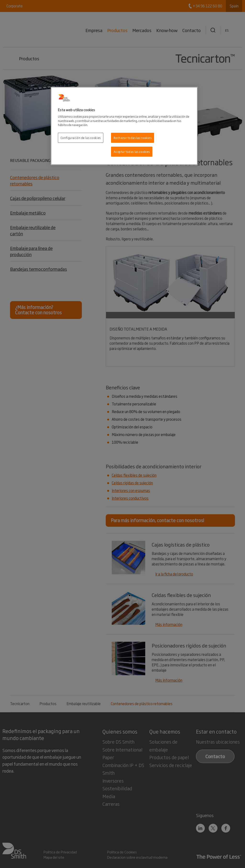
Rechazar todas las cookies (133, 138)
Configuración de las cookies (81, 138)
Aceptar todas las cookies (132, 152)
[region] (124, 126)
